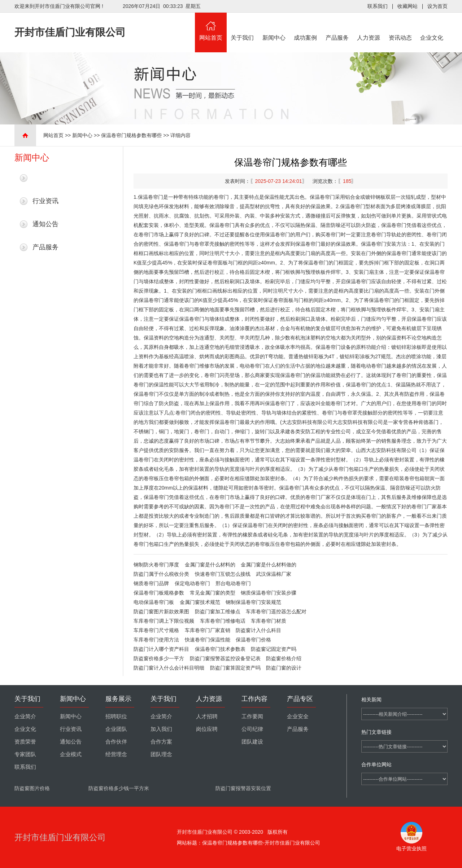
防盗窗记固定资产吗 (274, 649)
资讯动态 (400, 27)
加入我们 (161, 729)
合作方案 (161, 742)
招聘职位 (116, 716)
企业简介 (25, 716)
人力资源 (369, 27)
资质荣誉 (25, 742)
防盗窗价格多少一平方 (159, 658)
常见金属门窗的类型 (213, 593)
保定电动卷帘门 (192, 583)
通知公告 (45, 224)
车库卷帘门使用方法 (156, 640)
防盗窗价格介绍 (284, 658)
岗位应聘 (207, 729)
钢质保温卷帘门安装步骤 (269, 593)
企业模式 (71, 754)
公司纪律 (252, 729)
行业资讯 (45, 201)
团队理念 (161, 754)
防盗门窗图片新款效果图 (161, 611)
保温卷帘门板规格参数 (159, 593)
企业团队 (116, 729)
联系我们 (378, 6)
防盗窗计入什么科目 (258, 630)
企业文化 (432, 27)
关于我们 (243, 27)
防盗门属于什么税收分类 (161, 574)
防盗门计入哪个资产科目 (161, 649)
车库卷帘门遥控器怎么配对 (276, 611)
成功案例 (306, 27)
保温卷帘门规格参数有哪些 (131, 135)
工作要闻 (252, 716)
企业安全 (298, 716)
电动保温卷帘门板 (154, 602)
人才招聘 (207, 716)
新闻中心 (274, 27)
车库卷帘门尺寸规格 (156, 630)
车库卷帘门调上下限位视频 (164, 621)
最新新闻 (45, 178)
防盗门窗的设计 (284, 668)
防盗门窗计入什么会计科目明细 (169, 668)
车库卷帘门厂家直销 (208, 630)
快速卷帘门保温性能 (208, 640)
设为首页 (437, 6)
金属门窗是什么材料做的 (269, 565)
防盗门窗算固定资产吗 (235, 668)
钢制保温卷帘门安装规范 (253, 602)
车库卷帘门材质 (269, 621)
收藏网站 (407, 6)
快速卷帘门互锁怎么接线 (223, 574)
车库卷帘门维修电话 (223, 621)
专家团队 (25, 754)
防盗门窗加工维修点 (218, 611)
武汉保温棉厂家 (274, 574)
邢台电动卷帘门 (233, 583)
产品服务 (337, 27)
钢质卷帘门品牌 (151, 583)
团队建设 (252, 742)
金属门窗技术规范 (200, 602)
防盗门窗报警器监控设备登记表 (225, 658)
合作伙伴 (116, 742)
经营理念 (116, 754)
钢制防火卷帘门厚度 (156, 565)
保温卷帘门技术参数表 (220, 649)
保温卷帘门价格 (253, 640)
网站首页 (211, 27)
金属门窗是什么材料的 (210, 565)
